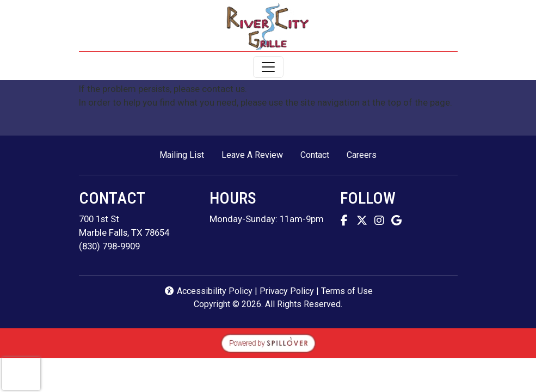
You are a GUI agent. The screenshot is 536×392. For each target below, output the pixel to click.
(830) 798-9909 (109, 246)
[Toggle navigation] (268, 67)
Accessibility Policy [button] (208, 291)
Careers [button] (366, 154)
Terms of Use (347, 291)
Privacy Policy (287, 291)
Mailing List (182, 155)
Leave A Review (257, 154)
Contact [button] (319, 154)
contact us (223, 89)
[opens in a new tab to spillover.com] (268, 342)
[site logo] (268, 27)
